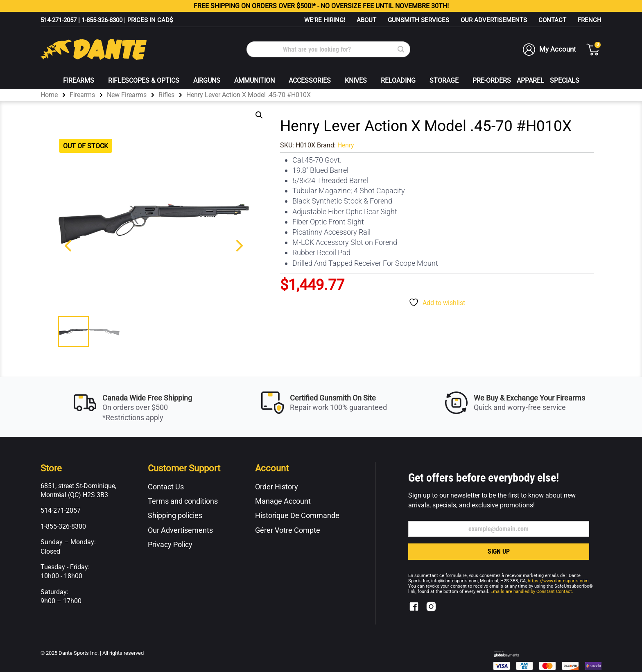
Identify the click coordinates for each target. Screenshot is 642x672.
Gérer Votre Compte (288, 530)
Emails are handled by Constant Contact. (532, 592)
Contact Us (166, 487)
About (366, 20)
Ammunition (254, 80)
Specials (565, 80)
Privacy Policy (170, 544)
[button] (259, 115)
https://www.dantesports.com (558, 581)
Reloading (398, 80)
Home (49, 95)
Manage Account (283, 501)
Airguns (207, 80)
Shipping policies (175, 515)
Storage (444, 80)
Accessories (310, 80)
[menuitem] (590, 20)
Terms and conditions (183, 501)
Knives (356, 80)
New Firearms (127, 95)
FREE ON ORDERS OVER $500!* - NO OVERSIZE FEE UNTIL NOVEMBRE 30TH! (321, 6)
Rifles (166, 95)
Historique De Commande (297, 515)
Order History (277, 487)
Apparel (530, 80)
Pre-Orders (492, 80)
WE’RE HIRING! (325, 20)
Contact (552, 20)
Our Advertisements (494, 20)
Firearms (79, 80)
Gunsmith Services (418, 20)
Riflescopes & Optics (144, 80)
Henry (346, 145)
